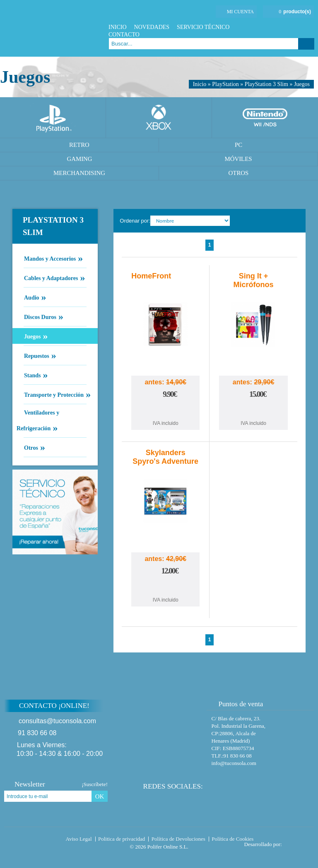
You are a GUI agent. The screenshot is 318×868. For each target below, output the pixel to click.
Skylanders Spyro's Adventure (165, 457)
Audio (31, 297)
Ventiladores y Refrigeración (38, 421)
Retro (79, 145)
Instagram (310, 27)
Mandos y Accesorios (50, 258)
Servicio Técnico (203, 27)
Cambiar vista (294, 221)
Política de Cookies (232, 839)
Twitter (289, 27)
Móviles (238, 159)
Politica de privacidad (122, 839)
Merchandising (79, 173)
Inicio (118, 27)
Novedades (152, 27)
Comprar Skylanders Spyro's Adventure (166, 587)
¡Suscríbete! (95, 784)
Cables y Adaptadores (51, 278)
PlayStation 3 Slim (266, 84)
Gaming (79, 159)
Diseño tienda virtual (300, 842)
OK (100, 796)
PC (238, 145)
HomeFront (151, 276)
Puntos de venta (237, 704)
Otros (239, 173)
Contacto (124, 35)
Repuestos (36, 355)
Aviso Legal (79, 839)
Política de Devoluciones (178, 839)
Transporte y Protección (54, 394)
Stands (32, 375)
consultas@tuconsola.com (57, 721)
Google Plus (299, 27)
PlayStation (225, 84)
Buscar (306, 44)
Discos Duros (40, 317)
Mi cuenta (240, 12)
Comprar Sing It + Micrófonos (253, 411)
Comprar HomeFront (166, 411)
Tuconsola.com (39, 841)
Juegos (302, 84)
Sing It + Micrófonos (254, 280)
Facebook (278, 27)
